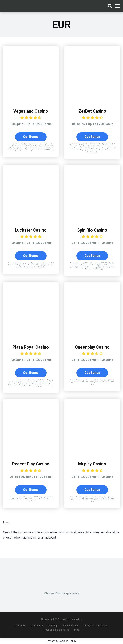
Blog (77, 630)
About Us (21, 626)
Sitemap (53, 626)
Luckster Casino (31, 230)
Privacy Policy (70, 626)
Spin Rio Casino (92, 230)
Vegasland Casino (31, 111)
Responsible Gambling (57, 630)
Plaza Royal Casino (31, 347)
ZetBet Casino (92, 111)
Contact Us (37, 626)
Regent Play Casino (31, 464)
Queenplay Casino (92, 347)
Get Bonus (31, 137)
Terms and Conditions (95, 626)
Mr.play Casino (92, 464)
